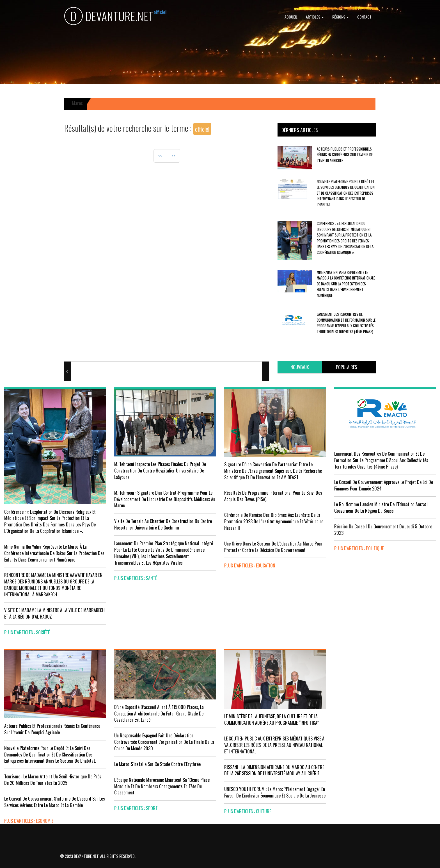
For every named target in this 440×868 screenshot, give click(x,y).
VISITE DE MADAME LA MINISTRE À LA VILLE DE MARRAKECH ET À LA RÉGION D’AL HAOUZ (54, 613)
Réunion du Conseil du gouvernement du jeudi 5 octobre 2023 (383, 530)
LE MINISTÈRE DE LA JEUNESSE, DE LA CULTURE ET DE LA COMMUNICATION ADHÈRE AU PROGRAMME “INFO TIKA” (271, 720)
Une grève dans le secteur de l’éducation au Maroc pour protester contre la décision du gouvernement (273, 547)
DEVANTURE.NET (109, 17)
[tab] (300, 367)
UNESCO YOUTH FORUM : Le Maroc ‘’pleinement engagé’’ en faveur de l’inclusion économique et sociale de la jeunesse (275, 792)
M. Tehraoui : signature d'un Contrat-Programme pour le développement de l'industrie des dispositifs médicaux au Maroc (165, 499)
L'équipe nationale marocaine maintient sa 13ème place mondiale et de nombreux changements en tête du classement (162, 786)
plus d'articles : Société (27, 632)
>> (173, 156)
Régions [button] (341, 17)
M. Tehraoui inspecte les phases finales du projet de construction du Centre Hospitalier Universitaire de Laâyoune (160, 471)
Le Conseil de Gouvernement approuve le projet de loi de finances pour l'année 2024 (384, 485)
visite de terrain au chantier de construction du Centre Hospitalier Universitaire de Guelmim (163, 524)
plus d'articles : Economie (29, 821)
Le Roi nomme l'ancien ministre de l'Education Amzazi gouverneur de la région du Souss (381, 507)
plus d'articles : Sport (136, 808)
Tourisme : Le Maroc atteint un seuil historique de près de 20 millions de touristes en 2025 (53, 780)
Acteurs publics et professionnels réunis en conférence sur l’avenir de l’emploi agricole (345, 155)
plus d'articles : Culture (248, 811)
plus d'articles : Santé (136, 578)
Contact (364, 17)
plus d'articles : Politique (359, 548)
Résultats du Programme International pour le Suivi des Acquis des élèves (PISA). (273, 496)
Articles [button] (315, 17)
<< (160, 156)
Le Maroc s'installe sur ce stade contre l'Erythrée (157, 764)
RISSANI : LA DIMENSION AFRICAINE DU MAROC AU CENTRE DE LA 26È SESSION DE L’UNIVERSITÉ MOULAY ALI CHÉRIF (274, 770)
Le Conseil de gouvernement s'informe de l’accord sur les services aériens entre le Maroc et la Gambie (55, 802)
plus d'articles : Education (250, 565)
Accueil (291, 17)
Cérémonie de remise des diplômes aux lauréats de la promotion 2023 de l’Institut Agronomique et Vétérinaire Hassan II (274, 521)
